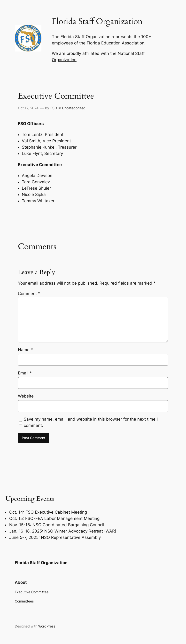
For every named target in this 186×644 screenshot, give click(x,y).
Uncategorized (74, 108)
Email (25, 373)
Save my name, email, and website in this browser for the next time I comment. (91, 422)
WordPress (47, 626)
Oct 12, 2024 (28, 108)
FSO (54, 108)
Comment (29, 294)
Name (25, 350)
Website (26, 396)
